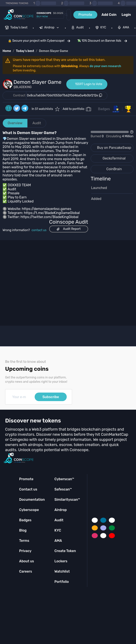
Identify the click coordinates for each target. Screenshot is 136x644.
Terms (24, 541)
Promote (85, 15)
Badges (104, 109)
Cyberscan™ (64, 479)
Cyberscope (29, 510)
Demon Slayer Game (53, 51)
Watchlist (62, 571)
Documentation (32, 500)
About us (27, 561)
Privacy (25, 551)
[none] (50, 28)
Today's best (25, 51)
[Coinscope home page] (18, 15)
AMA (58, 541)
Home (7, 51)
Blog (23, 530)
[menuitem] (16, 28)
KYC (58, 530)
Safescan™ (63, 489)
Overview (15, 123)
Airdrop (61, 510)
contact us (39, 230)
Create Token (65, 551)
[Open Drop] (112, 134)
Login (126, 15)
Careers (26, 571)
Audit (37, 123)
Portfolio (61, 582)
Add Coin (109, 15)
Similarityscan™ (67, 500)
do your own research (105, 66)
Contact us (28, 489)
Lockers (61, 561)
